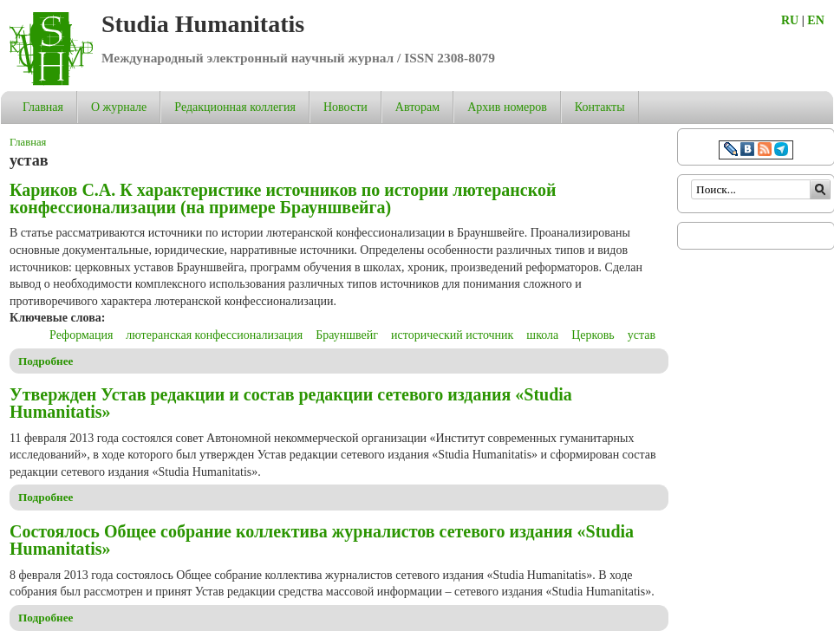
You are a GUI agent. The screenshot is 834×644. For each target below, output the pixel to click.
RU (790, 20)
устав (642, 335)
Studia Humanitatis (203, 24)
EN (815, 20)
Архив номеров (507, 107)
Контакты (600, 107)
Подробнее (46, 361)
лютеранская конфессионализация (214, 335)
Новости (345, 107)
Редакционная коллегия (235, 107)
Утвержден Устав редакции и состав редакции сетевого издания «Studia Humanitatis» (291, 403)
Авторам (417, 107)
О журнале (119, 107)
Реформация (81, 335)
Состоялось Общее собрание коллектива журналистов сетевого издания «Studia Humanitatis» (322, 540)
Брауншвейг (347, 335)
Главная (43, 107)
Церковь (593, 335)
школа (542, 335)
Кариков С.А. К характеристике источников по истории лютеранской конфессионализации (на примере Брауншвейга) (283, 198)
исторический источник (452, 335)
